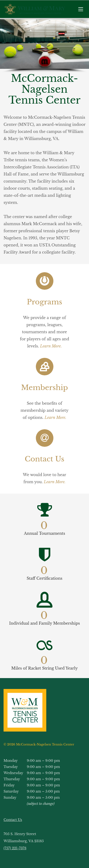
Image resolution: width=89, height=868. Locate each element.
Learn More (54, 482)
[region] (44, 46)
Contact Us (13, 820)
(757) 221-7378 (15, 848)
